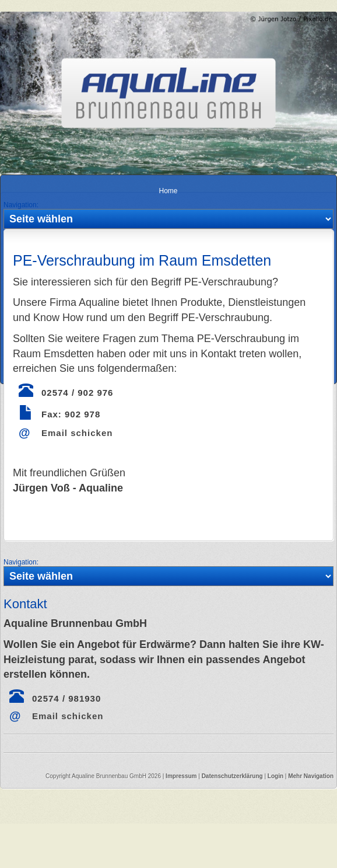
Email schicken (77, 433)
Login (275, 776)
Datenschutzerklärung (233, 776)
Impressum (181, 776)
